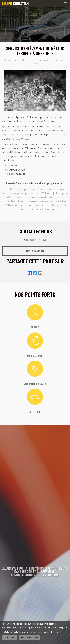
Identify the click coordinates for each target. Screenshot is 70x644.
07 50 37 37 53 (36, 240)
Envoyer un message (35, 251)
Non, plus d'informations (29, 638)
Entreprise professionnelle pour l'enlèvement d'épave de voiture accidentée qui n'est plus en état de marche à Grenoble (35, 197)
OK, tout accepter (10, 638)
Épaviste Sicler (10, 60)
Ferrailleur (22, 60)
